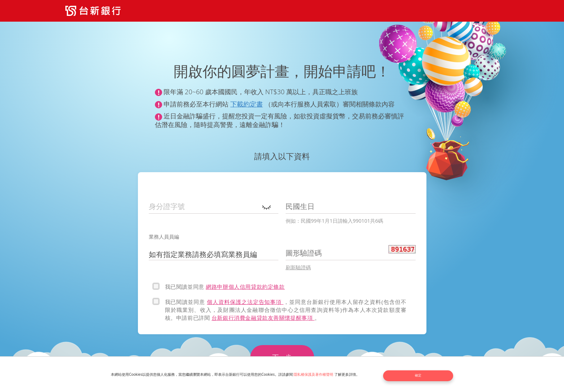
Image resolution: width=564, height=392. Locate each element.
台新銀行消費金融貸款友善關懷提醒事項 (263, 318)
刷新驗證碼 (298, 267)
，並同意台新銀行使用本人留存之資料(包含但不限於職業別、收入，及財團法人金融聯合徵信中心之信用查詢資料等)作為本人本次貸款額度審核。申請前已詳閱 (286, 310)
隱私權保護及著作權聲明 (317, 375)
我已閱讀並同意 (186, 287)
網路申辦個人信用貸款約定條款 (245, 287)
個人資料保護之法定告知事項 (245, 302)
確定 (423, 375)
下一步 (282, 357)
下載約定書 (247, 104)
